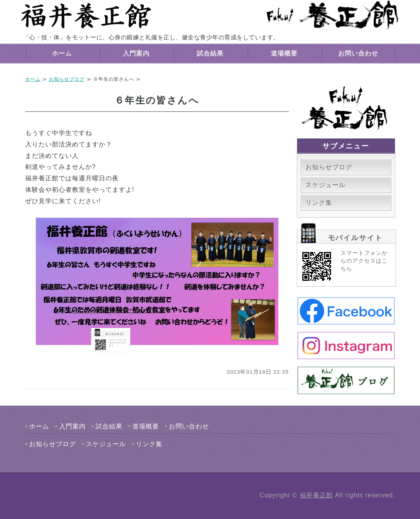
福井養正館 (316, 495)
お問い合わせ (358, 53)
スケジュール (326, 185)
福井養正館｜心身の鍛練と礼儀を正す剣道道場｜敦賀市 (86, 16)
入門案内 (136, 53)
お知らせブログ (67, 79)
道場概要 (284, 53)
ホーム (62, 53)
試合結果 (210, 53)
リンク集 (319, 203)
